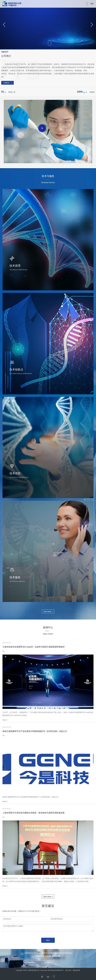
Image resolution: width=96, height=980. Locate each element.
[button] (4, 25)
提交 (48, 940)
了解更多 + (7, 83)
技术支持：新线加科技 (72, 970)
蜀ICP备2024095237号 (56, 970)
